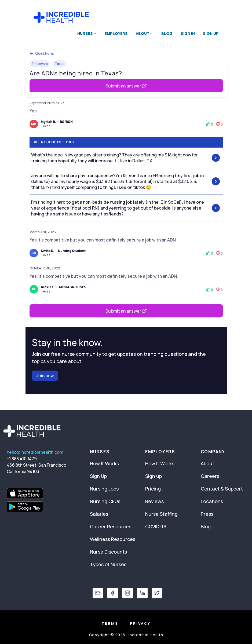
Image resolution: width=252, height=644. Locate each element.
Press (207, 514)
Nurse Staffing (161, 514)
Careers (210, 476)
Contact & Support (222, 489)
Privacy (140, 623)
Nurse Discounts (108, 552)
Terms (110, 623)
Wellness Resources (113, 539)
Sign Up (211, 33)
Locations (212, 501)
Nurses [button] (87, 33)
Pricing (153, 489)
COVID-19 (156, 526)
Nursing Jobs (104, 489)
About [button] (145, 33)
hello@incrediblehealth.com (35, 452)
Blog (167, 33)
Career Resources (111, 526)
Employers (116, 33)
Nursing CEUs (105, 501)
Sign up (154, 476)
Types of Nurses (108, 564)
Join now (45, 376)
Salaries (99, 514)
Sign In (188, 33)
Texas (59, 64)
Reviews (154, 501)
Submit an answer (126, 86)
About (207, 463)
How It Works (104, 463)
